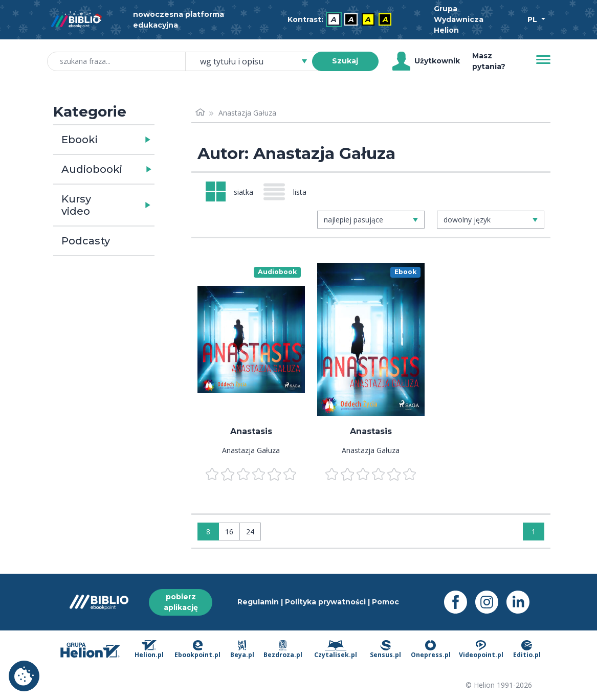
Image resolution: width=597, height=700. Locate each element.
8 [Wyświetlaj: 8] (208, 532)
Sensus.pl (385, 650)
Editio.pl (527, 650)
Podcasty (86, 241)
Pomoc (385, 602)
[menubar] (342, 20)
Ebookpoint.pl (197, 650)
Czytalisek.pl (336, 650)
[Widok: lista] (289, 192)
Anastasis (251, 431)
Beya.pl (242, 650)
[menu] (251, 340)
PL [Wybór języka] (533, 19)
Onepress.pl (431, 650)
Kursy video (76, 205)
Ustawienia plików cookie (24, 676)
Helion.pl (149, 650)
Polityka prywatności (325, 602)
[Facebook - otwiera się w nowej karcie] (460, 602)
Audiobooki (92, 169)
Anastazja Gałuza (251, 450)
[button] (130, 140)
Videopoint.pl (481, 650)
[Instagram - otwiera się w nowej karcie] (491, 602)
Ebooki (80, 140)
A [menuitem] (334, 19)
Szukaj (345, 61)
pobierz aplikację (181, 602)
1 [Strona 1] (534, 532)
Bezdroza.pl (283, 650)
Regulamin (258, 602)
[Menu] (543, 60)
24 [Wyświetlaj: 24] (250, 532)
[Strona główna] (201, 113)
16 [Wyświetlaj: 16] (229, 532)
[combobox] (255, 61)
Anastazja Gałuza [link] (247, 113)
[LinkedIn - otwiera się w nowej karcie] (522, 602)
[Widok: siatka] (229, 191)
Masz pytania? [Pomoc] (489, 61)
